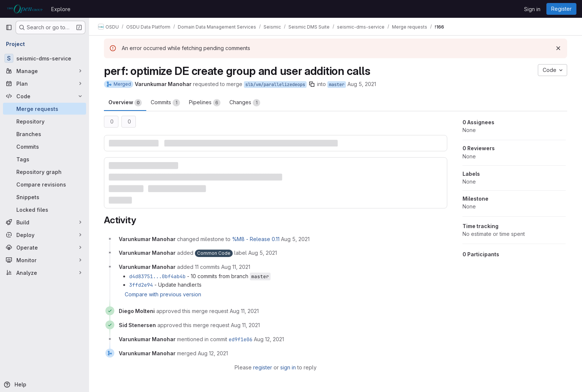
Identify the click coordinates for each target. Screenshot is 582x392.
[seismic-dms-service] (45, 58)
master (337, 85)
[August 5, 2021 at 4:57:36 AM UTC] (295, 239)
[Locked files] (45, 210)
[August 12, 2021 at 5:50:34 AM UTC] (269, 339)
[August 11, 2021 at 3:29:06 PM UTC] (245, 325)
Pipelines (205, 103)
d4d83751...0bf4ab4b (157, 276)
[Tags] (45, 159)
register (263, 367)
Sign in (532, 9)
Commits (165, 103)
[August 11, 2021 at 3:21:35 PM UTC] (244, 311)
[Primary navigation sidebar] (9, 27)
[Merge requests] (45, 109)
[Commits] (45, 146)
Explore (61, 9)
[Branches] (45, 134)
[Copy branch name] (312, 84)
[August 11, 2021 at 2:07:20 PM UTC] (236, 267)
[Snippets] (45, 197)
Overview (125, 103)
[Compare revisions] (45, 184)
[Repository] (45, 121)
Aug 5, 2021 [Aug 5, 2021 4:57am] (362, 84)
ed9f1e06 (241, 339)
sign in (288, 367)
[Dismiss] (558, 48)
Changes (245, 103)
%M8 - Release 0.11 (256, 239)
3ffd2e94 (141, 285)
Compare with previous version (163, 294)
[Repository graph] (45, 172)
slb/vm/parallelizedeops (275, 85)
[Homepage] (25, 9)
